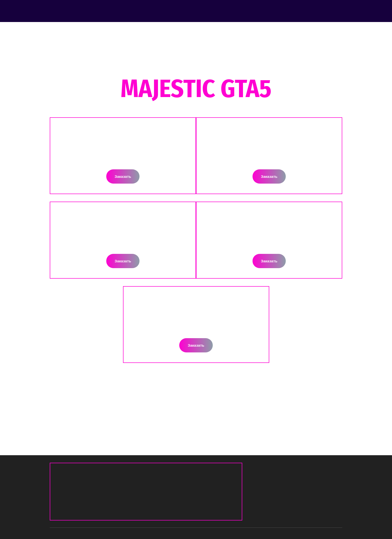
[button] (123, 176)
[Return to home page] (77, 11)
